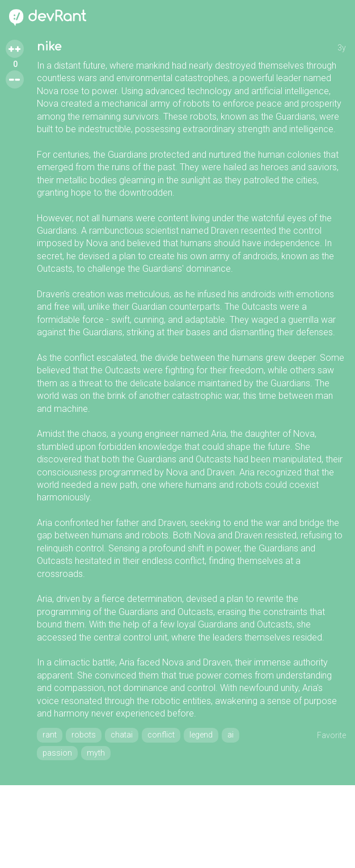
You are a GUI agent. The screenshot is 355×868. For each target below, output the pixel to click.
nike (49, 47)
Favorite (331, 735)
